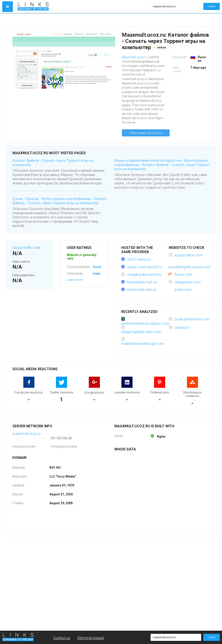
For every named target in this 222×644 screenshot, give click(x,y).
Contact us (62, 638)
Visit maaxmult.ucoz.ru (146, 133)
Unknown (100, 274)
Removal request (91, 638)
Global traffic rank (26, 248)
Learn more (75, 280)
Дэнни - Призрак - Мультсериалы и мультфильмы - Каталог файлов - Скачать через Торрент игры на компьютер (60, 201)
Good (97, 267)
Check (212, 6)
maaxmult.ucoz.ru (26, 434)
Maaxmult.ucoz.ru (135, 57)
